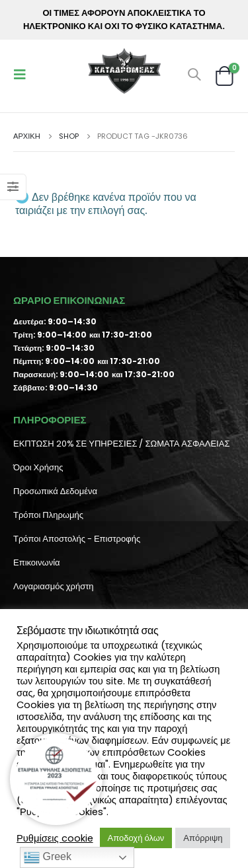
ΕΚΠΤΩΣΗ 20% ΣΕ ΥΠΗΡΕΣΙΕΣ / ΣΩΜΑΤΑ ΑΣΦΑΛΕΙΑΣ (121, 444)
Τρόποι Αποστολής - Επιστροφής (77, 539)
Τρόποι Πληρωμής (48, 515)
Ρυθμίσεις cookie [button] (55, 838)
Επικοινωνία (37, 562)
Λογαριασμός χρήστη (54, 586)
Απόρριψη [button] (203, 838)
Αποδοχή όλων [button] (136, 838)
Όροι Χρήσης (38, 467)
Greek (48, 857)
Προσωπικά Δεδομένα (55, 491)
